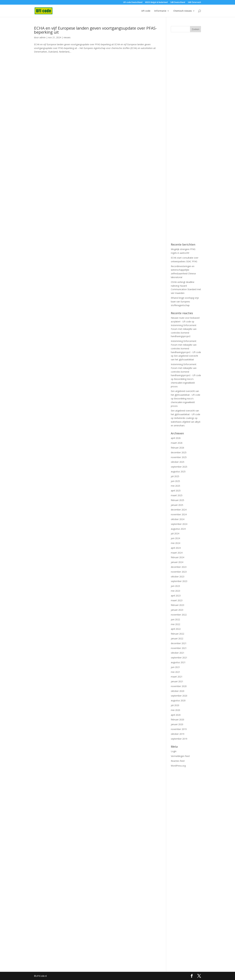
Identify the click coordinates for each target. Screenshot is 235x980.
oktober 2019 (178, 734)
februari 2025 (177, 500)
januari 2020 (177, 724)
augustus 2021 (178, 662)
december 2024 (179, 510)
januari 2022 (177, 638)
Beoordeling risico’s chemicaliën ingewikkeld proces (183, 383)
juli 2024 (175, 533)
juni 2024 (175, 538)
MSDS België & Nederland (156, 2)
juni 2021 (175, 667)
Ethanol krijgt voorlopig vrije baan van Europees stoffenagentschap (185, 302)
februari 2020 (177, 720)
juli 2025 (175, 476)
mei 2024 (175, 543)
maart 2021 (177, 677)
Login (174, 751)
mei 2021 (175, 672)
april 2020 (176, 715)
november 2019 (179, 729)
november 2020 (179, 686)
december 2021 (179, 643)
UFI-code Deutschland (133, 2)
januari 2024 (177, 562)
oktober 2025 (178, 462)
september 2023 (179, 581)
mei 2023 (175, 591)
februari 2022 (177, 634)
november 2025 (179, 457)
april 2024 (176, 548)
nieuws (67, 37)
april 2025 (176, 491)
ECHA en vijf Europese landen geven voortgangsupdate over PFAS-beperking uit (95, 30)
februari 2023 (177, 605)
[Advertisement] (186, 91)
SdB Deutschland (178, 2)
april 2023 (176, 596)
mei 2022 (175, 624)
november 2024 (179, 514)
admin (43, 37)
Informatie (160, 11)
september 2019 (179, 739)
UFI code (146, 11)
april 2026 (176, 438)
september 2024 (179, 524)
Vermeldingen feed (180, 756)
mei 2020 (175, 710)
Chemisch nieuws (183, 11)
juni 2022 (175, 619)
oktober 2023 (178, 577)
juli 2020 (175, 705)
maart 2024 (177, 553)
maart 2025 (177, 495)
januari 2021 (177, 681)
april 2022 (176, 629)
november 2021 (179, 648)
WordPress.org (178, 766)
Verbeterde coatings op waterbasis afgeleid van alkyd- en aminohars (186, 422)
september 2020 (179, 696)
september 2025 (179, 467)
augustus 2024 (178, 529)
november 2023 (179, 572)
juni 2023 (175, 586)
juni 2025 (175, 481)
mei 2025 (175, 486)
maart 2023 (177, 600)
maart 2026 (177, 443)
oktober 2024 (178, 519)
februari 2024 (177, 557)
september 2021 (179, 658)
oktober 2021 (178, 653)
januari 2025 (177, 505)
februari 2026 (177, 448)
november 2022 (179, 615)
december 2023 (179, 567)
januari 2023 (177, 610)
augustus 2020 (178, 700)
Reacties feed (178, 761)
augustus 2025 (178, 471)
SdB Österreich (194, 2)
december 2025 (179, 452)
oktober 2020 (178, 691)
